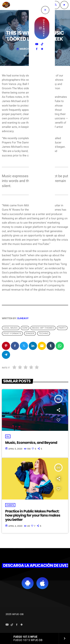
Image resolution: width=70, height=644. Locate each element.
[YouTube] (7, 625)
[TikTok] (12, 625)
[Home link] (6, 5)
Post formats (12, 333)
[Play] (64, 5)
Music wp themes (43, 328)
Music (35, 25)
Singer (30, 333)
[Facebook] (17, 625)
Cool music (11, 328)
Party (62, 328)
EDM (25, 328)
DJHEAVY (23, 318)
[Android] (22, 625)
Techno (44, 333)
